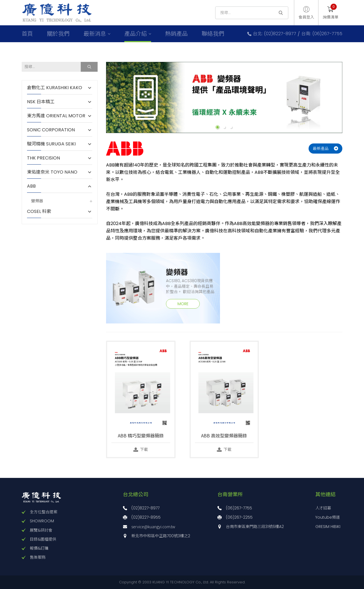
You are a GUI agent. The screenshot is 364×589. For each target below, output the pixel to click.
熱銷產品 (176, 34)
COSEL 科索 (39, 212)
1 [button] (217, 127)
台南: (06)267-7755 (322, 34)
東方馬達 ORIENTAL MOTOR (56, 116)
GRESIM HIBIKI (328, 527)
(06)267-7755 (239, 508)
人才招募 (323, 508)
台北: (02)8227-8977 (275, 34)
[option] (224, 97)
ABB (34, 186)
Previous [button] (102, 98)
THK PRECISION (46, 158)
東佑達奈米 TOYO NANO (52, 172)
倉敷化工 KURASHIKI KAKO (55, 88)
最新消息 (95, 34)
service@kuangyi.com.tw (153, 527)
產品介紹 (136, 34)
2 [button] (224, 127)
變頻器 (37, 201)
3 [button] (231, 127)
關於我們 (58, 34)
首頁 (27, 34)
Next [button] (347, 98)
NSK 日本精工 (41, 102)
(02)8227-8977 (145, 508)
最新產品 (321, 149)
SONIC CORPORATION (51, 130)
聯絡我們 (213, 34)
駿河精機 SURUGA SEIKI (51, 144)
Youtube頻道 (328, 517)
